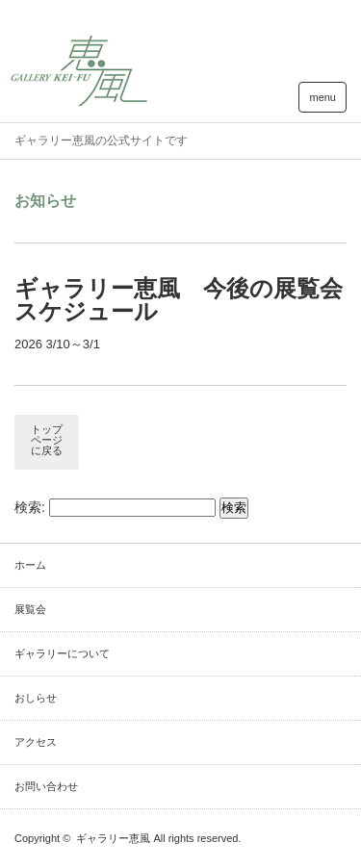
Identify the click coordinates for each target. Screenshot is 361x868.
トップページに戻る (47, 440)
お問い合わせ (46, 786)
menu (322, 97)
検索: (30, 507)
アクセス (36, 742)
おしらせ (36, 698)
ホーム (30, 565)
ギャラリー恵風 (113, 838)
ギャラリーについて (62, 653)
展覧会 (30, 609)
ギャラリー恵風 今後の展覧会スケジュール (179, 300)
